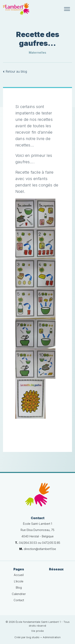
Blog (19, 587)
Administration (52, 637)
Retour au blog (15, 71)
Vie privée (37, 631)
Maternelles (37, 53)
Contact (19, 600)
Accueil (19, 575)
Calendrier (19, 594)
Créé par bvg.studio (27, 637)
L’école (19, 581)
